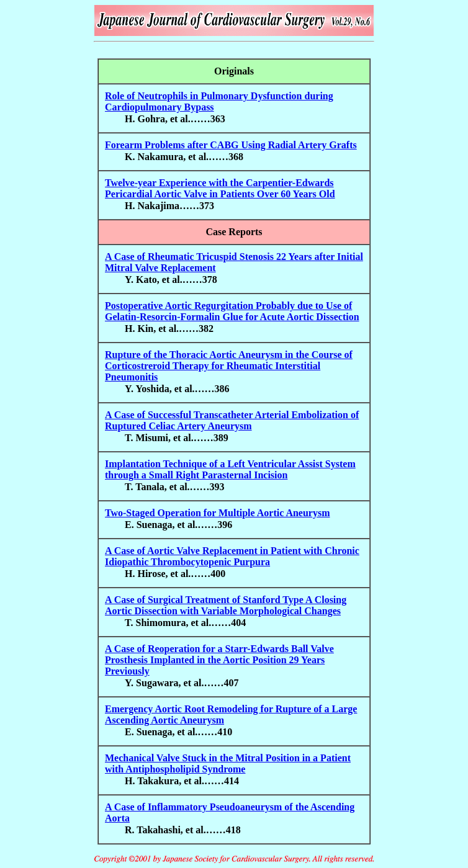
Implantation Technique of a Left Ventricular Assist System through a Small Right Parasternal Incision (230, 469)
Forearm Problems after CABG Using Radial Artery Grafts (231, 145)
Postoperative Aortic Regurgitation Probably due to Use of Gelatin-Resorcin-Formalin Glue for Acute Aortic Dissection (232, 311)
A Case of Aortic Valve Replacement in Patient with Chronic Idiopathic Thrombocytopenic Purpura (232, 556)
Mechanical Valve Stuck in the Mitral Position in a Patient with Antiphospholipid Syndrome (228, 763)
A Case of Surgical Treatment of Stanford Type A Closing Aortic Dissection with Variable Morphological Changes (226, 605)
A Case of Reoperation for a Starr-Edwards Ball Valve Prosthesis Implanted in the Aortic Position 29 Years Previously (219, 660)
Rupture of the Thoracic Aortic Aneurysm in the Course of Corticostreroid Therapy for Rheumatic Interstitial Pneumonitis (229, 366)
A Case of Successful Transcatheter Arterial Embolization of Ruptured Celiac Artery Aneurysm (232, 420)
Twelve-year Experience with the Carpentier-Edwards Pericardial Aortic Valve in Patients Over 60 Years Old (220, 188)
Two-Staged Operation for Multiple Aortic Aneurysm (218, 513)
